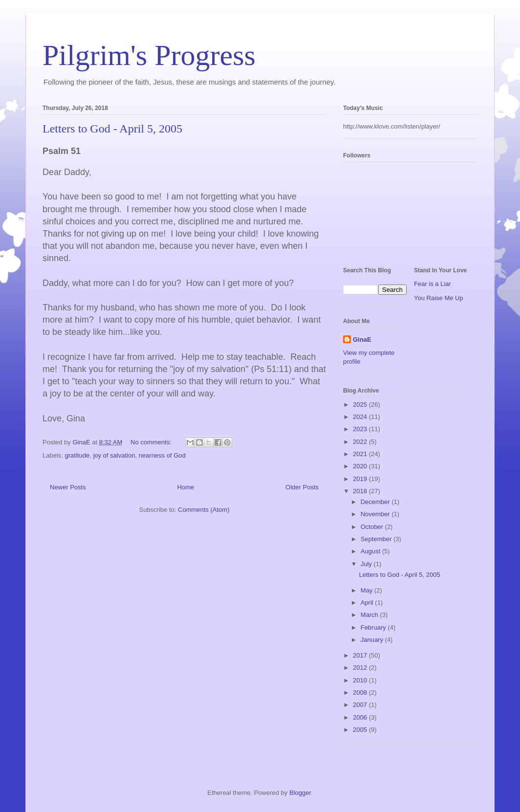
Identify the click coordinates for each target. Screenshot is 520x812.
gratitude (77, 455)
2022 (361, 442)
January (373, 640)
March (370, 615)
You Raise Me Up (439, 298)
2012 (361, 668)
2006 (361, 717)
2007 (361, 705)
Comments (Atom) (204, 510)
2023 (361, 429)
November (376, 514)
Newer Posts (68, 487)
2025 (361, 405)
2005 (361, 730)
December (376, 502)
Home (186, 487)
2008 (361, 692)
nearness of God (162, 455)
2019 (361, 479)
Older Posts (302, 487)
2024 (361, 417)
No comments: (152, 442)
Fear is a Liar (433, 284)
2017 (361, 655)
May (368, 590)
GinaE (362, 340)
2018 (361, 491)
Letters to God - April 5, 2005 (112, 129)
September (377, 539)
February (374, 627)
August (371, 551)
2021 (361, 454)
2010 (361, 680)
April (368, 603)
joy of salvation (114, 455)
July (367, 564)
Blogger (300, 793)
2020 (361, 466)
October (373, 527)
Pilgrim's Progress (149, 55)
